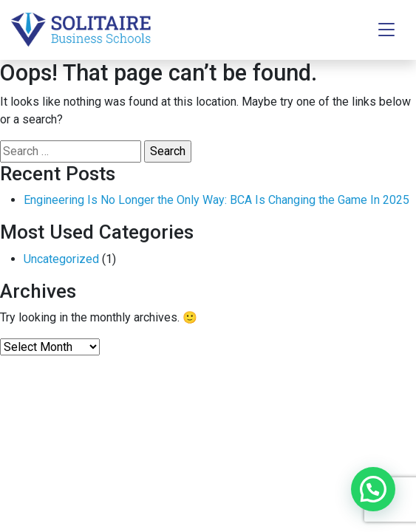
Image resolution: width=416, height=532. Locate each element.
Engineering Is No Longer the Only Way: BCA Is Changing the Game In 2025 (216, 200)
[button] (373, 489)
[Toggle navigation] (386, 30)
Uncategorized (61, 259)
